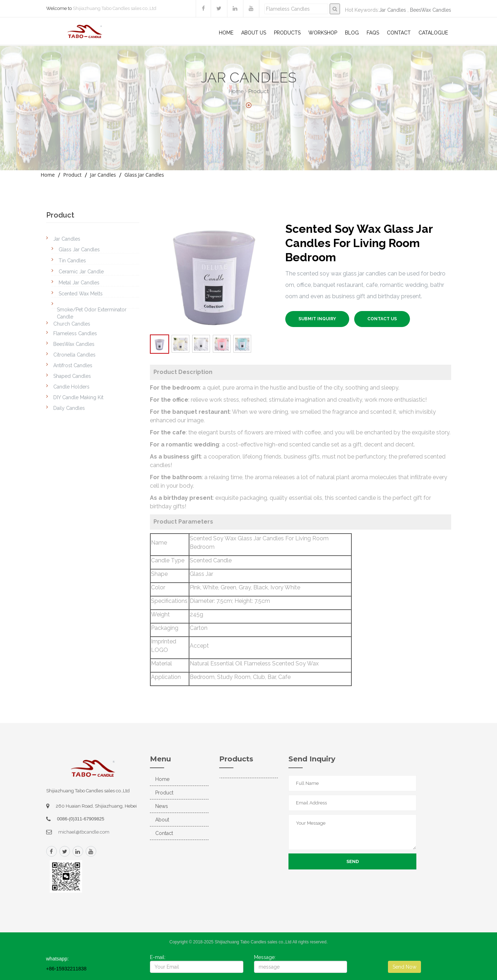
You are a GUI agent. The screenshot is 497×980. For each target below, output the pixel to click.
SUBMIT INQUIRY (317, 319)
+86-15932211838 (66, 969)
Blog (352, 33)
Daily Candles (69, 408)
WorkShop (323, 33)
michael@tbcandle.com (84, 832)
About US (254, 33)
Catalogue (433, 33)
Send (353, 861)
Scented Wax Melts (81, 294)
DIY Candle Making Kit (78, 397)
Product (72, 175)
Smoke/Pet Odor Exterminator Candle (92, 313)
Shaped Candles (72, 376)
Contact (399, 33)
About (162, 820)
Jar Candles (393, 10)
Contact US (382, 319)
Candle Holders (71, 387)
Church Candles (72, 324)
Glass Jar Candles (144, 175)
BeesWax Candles (431, 10)
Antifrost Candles (73, 365)
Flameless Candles (75, 333)
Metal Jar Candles (79, 283)
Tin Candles (72, 261)
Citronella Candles (74, 355)
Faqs (373, 33)
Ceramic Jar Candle (81, 272)
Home (226, 33)
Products (287, 33)
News (162, 806)
